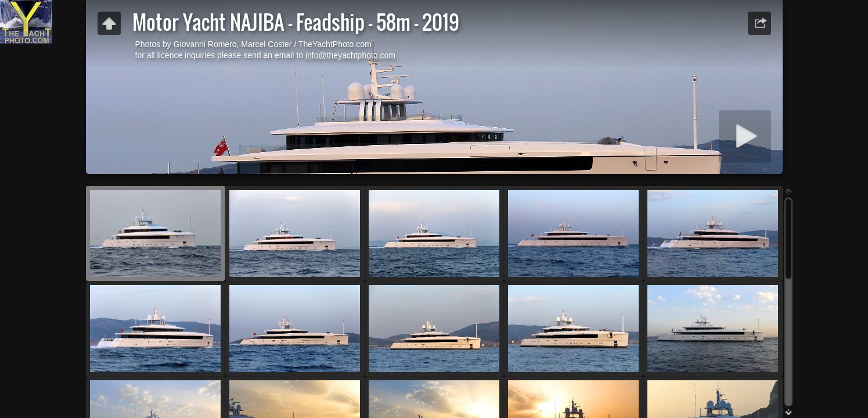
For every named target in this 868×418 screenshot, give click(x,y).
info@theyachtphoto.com (350, 55)
